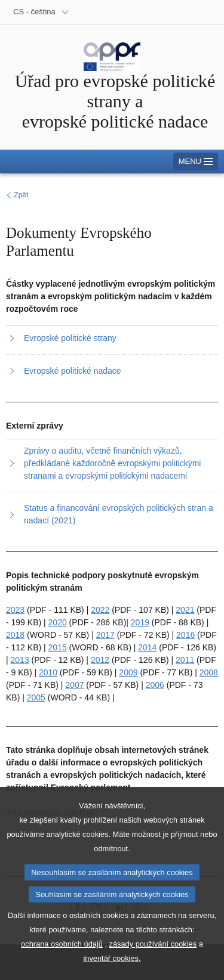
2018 (15, 635)
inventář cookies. (112, 968)
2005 (36, 697)
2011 (185, 660)
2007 (74, 685)
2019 (140, 622)
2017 (105, 635)
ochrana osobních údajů (62, 953)
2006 (155, 685)
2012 (100, 660)
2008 (209, 672)
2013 (20, 660)
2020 (58, 622)
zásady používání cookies (153, 953)
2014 (147, 647)
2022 (100, 610)
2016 (185, 635)
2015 (58, 647)
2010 (48, 672)
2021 (185, 610)
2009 (128, 672)
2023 (15, 610)
